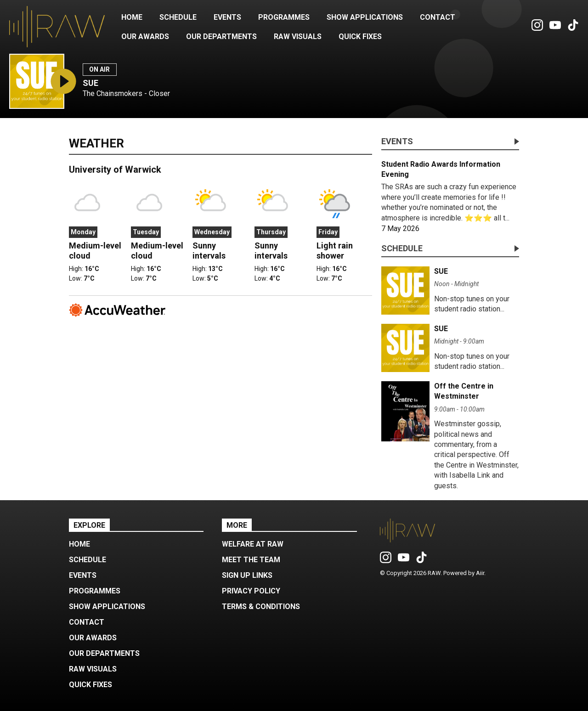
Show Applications (365, 17)
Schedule (178, 17)
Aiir (480, 573)
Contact (438, 17)
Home (132, 17)
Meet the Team (251, 560)
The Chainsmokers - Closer (126, 93)
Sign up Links (247, 575)
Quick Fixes (360, 37)
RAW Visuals (298, 37)
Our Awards (145, 37)
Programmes (284, 17)
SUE (90, 83)
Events (227, 17)
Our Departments (221, 37)
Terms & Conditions (261, 607)
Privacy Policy (251, 591)
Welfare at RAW (253, 544)
